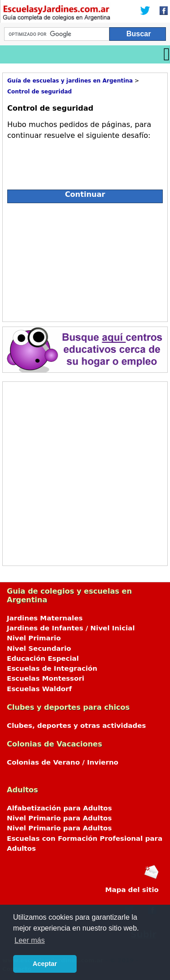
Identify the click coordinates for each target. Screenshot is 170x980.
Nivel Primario (34, 638)
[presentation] (76, 161)
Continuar (85, 194)
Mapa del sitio (132, 890)
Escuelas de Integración (52, 668)
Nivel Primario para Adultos (59, 818)
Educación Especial (43, 658)
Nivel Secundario (39, 648)
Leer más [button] (30, 940)
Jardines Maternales (45, 618)
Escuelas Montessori (46, 678)
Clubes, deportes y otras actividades (76, 726)
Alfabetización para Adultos (59, 808)
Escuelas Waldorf (39, 689)
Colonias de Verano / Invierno (63, 762)
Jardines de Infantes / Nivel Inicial (71, 628)
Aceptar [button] (45, 964)
